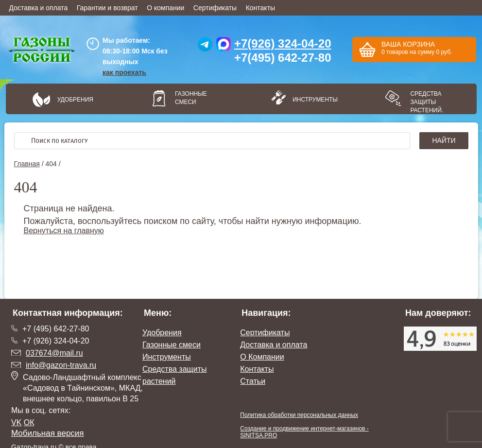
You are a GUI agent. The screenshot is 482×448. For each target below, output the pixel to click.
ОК (29, 422)
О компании (165, 8)
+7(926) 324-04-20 (283, 43)
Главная (27, 164)
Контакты (260, 8)
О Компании (262, 357)
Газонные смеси (191, 98)
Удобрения (75, 100)
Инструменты (312, 100)
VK (16, 422)
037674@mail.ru (54, 353)
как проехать (124, 72)
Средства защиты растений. (427, 102)
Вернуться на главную (64, 231)
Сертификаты (215, 8)
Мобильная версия (48, 433)
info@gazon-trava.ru (61, 365)
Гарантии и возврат (107, 8)
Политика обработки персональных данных (299, 415)
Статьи (253, 381)
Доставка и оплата (39, 8)
